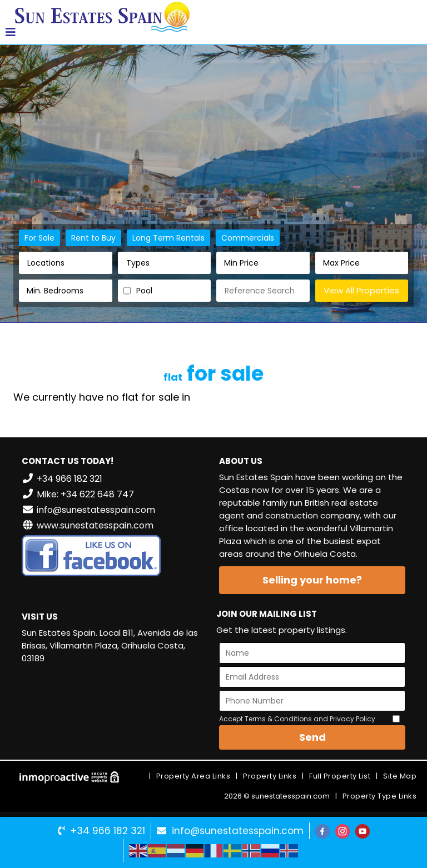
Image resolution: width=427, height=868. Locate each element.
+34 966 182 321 (108, 831)
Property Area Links (193, 776)
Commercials (248, 238)
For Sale (39, 238)
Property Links (270, 776)
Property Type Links (380, 796)
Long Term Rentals (168, 238)
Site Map (400, 776)
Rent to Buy (93, 238)
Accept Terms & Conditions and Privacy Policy (297, 719)
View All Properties (361, 290)
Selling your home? (312, 580)
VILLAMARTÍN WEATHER (115, 715)
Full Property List (340, 776)
